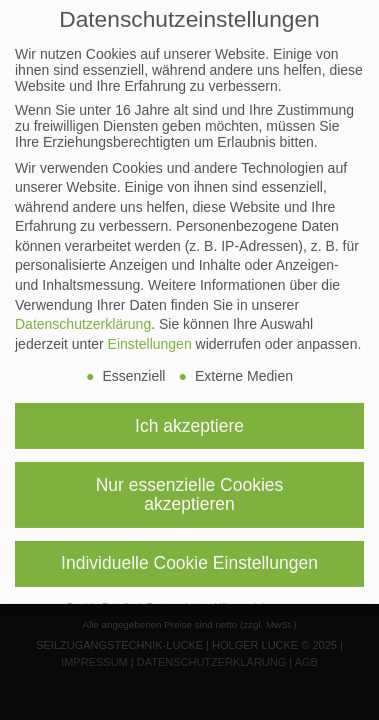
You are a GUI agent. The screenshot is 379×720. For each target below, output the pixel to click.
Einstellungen (150, 328)
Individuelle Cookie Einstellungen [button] (189, 547)
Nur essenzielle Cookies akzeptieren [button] (190, 478)
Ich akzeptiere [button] (189, 409)
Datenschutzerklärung (83, 308)
